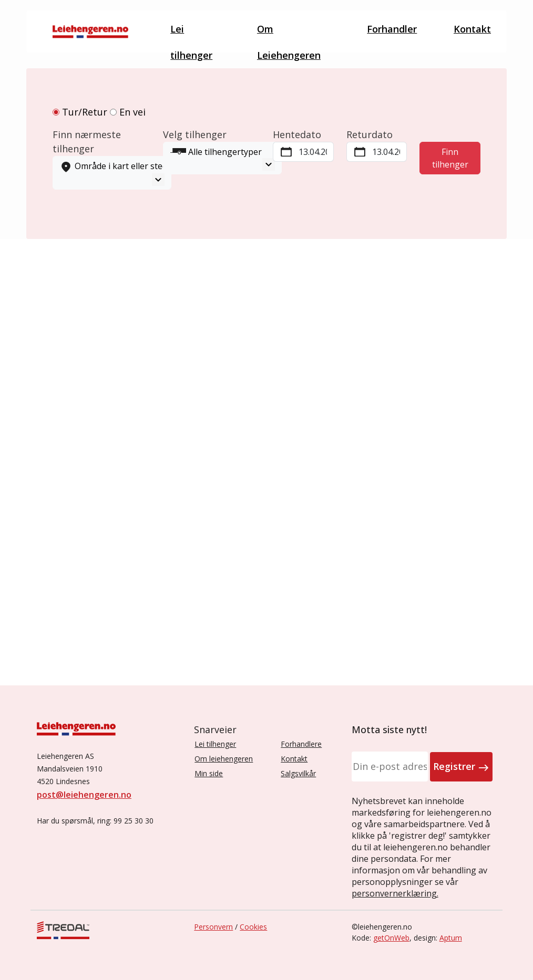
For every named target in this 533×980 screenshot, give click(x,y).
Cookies (253, 927)
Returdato (370, 134)
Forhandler (396, 25)
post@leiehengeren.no (84, 795)
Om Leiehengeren (289, 38)
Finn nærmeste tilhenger (87, 142)
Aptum (451, 938)
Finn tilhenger (450, 158)
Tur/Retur (80, 112)
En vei (128, 112)
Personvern (213, 927)
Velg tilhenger (195, 134)
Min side (209, 773)
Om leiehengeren (224, 759)
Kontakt (472, 29)
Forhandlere (301, 744)
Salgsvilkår (298, 773)
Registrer (461, 767)
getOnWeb (391, 938)
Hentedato (297, 134)
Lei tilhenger (186, 34)
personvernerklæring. (395, 893)
